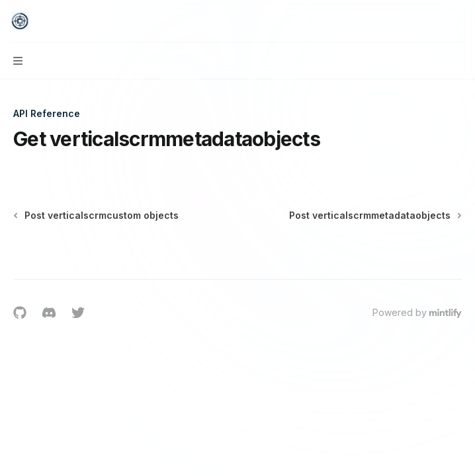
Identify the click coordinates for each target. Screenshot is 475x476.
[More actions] (458, 21)
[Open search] (433, 21)
